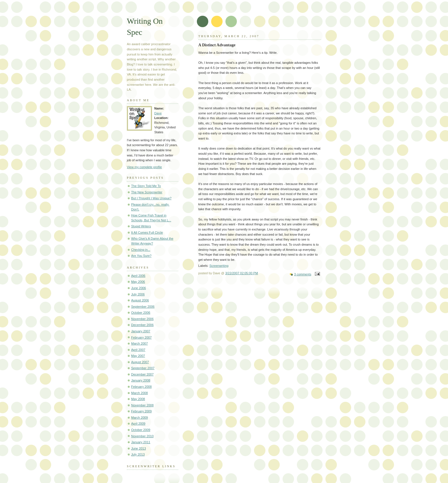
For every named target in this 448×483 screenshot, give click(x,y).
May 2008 (138, 399)
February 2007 (141, 337)
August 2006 (140, 300)
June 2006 (139, 288)
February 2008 (141, 387)
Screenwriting (219, 266)
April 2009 (138, 424)
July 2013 (138, 454)
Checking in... (141, 250)
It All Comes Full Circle (147, 232)
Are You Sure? (141, 256)
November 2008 (142, 405)
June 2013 (139, 448)
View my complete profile (144, 167)
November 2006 (142, 319)
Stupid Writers (141, 226)
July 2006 (138, 294)
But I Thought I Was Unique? (151, 198)
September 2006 (143, 307)
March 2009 (139, 418)
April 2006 (138, 276)
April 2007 (138, 350)
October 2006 (141, 313)
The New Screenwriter (147, 192)
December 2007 (142, 374)
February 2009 (141, 411)
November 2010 (142, 436)
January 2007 (141, 331)
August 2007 (140, 362)
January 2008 (141, 380)
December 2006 (142, 325)
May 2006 (138, 282)
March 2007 (139, 343)
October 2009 (141, 430)
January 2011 (141, 442)
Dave (158, 113)
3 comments (303, 274)
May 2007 (138, 356)
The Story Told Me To (146, 186)
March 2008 (139, 393)
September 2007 (143, 368)
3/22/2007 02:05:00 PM (242, 273)
